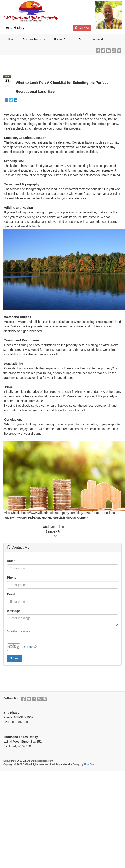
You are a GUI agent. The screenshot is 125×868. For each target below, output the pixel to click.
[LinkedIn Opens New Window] (108, 50)
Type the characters (18, 631)
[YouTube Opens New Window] (114, 50)
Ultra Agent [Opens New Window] (90, 764)
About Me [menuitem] (99, 39)
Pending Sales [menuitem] (62, 39)
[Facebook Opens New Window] (98, 50)
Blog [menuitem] (82, 39)
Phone (12, 578)
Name (11, 561)
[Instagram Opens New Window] (119, 50)
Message (13, 611)
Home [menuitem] (11, 39)
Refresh (28, 647)
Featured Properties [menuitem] (34, 39)
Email (11, 594)
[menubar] (62, 40)
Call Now (82, 28)
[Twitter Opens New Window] (103, 50)
